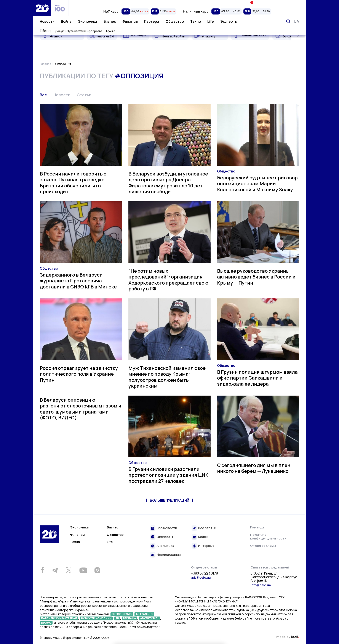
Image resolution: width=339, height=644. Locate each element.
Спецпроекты (187, 3)
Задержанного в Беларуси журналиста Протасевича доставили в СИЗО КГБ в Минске (78, 281)
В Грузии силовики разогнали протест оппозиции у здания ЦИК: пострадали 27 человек (169, 475)
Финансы (130, 21)
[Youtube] (83, 570)
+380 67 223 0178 (205, 573)
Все (43, 95)
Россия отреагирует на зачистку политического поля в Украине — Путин (79, 374)
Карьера (152, 21)
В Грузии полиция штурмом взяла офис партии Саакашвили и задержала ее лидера (257, 378)
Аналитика (165, 546)
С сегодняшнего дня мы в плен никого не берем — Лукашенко (254, 468)
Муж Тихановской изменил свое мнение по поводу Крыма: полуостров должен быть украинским (167, 377)
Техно (196, 21)
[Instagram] (97, 570)
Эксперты (229, 21)
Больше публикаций (169, 500)
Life (211, 21)
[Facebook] (42, 570)
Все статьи (207, 528)
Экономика (88, 21)
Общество (175, 21)
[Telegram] (55, 570)
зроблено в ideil (288, 637)
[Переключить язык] (297, 21)
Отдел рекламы (263, 546)
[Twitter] (69, 570)
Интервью (206, 546)
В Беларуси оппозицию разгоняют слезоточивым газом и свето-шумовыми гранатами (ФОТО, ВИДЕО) (81, 409)
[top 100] (60, 8)
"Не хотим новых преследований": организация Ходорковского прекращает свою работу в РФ (168, 280)
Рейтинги (108, 3)
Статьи (84, 95)
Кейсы (203, 537)
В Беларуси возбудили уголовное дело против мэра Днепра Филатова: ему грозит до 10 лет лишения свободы (168, 183)
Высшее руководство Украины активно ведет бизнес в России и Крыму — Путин (256, 277)
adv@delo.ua (201, 577)
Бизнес (110, 21)
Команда (257, 527)
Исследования (169, 555)
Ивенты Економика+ (266, 3)
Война (66, 21)
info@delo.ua (261, 585)
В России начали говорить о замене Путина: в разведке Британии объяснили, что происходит (73, 183)
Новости (47, 21)
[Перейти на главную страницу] (42, 8)
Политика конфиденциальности (268, 537)
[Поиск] (288, 21)
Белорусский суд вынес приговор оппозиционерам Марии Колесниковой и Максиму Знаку (257, 184)
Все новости (167, 528)
